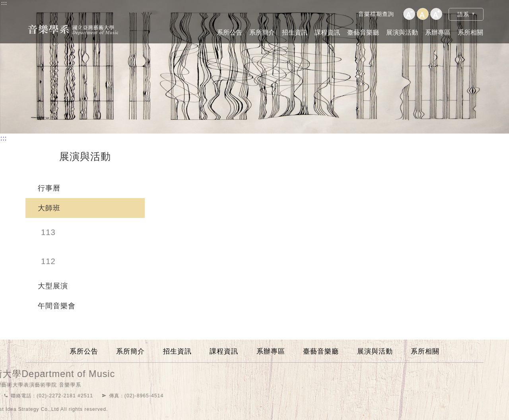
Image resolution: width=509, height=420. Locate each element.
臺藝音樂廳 (363, 32)
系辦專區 (438, 32)
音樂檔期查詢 (376, 14)
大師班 (49, 208)
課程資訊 (327, 32)
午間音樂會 (57, 306)
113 (48, 232)
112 (48, 261)
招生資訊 (295, 32)
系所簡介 (262, 32)
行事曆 (49, 188)
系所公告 (229, 32)
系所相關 (470, 32)
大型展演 (53, 286)
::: (4, 3)
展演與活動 (402, 32)
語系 (463, 14)
